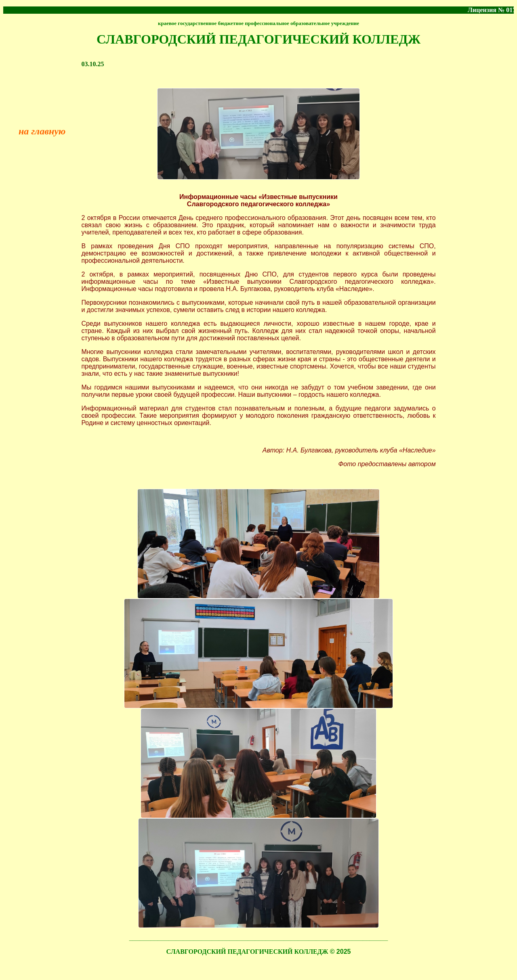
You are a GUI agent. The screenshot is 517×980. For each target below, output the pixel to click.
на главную (42, 131)
